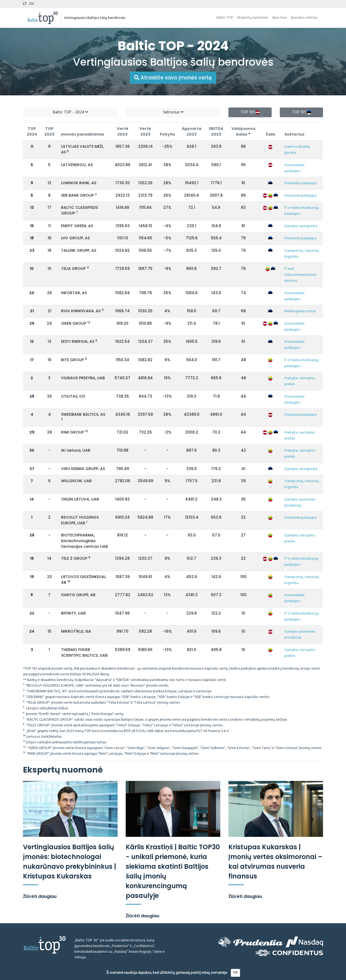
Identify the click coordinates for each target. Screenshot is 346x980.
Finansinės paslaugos (301, 183)
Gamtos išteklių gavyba (297, 150)
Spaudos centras (304, 18)
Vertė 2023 (145, 131)
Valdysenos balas (243, 131)
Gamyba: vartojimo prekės (300, 538)
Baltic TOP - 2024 (70, 112)
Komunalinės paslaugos (294, 168)
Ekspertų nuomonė (253, 18)
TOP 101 (250, 112)
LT (25, 4)
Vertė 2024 (123, 131)
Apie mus (279, 18)
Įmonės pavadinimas (83, 134)
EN (32, 4)
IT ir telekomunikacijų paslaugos (302, 211)
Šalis (270, 134)
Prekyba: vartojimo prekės (300, 381)
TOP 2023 (49, 131)
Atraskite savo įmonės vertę (173, 78)
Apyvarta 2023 (192, 131)
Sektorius (173, 112)
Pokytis (167, 134)
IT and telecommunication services (300, 275)
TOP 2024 (32, 131)
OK (235, 973)
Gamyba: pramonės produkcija (300, 503)
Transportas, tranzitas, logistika (302, 254)
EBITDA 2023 (216, 131)
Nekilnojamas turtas (300, 311)
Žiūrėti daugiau (40, 896)
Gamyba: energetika (301, 226)
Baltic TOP (225, 18)
